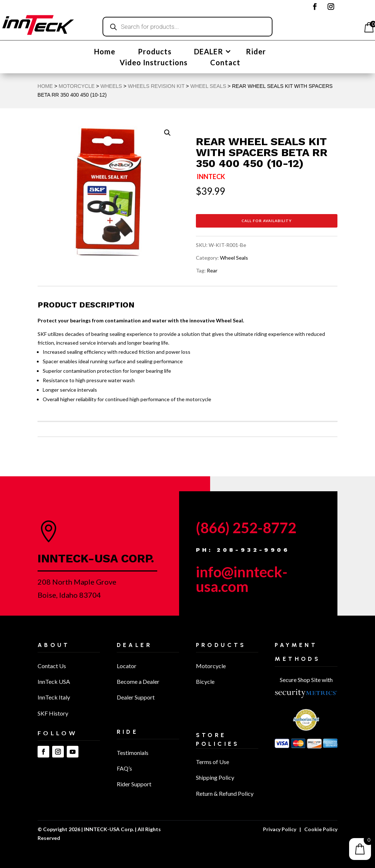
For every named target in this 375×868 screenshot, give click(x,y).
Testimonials (133, 753)
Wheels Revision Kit (156, 86)
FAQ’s (124, 768)
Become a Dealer (138, 681)
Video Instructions (154, 63)
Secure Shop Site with (306, 680)
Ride (128, 732)
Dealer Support (136, 697)
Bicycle (205, 681)
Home (105, 52)
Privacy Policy (280, 829)
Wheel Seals (208, 86)
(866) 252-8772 (246, 528)
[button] (167, 133)
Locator (127, 666)
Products (155, 52)
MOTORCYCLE (77, 86)
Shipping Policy (215, 777)
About (54, 645)
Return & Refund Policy (225, 793)
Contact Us (52, 666)
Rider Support (134, 784)
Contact (225, 63)
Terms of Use (212, 762)
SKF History (53, 713)
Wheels (111, 86)
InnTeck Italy (54, 697)
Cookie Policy (321, 829)
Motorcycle (211, 666)
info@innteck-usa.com (242, 579)
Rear (212, 270)
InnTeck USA (54, 681)
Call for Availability (267, 221)
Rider (256, 52)
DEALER (209, 52)
